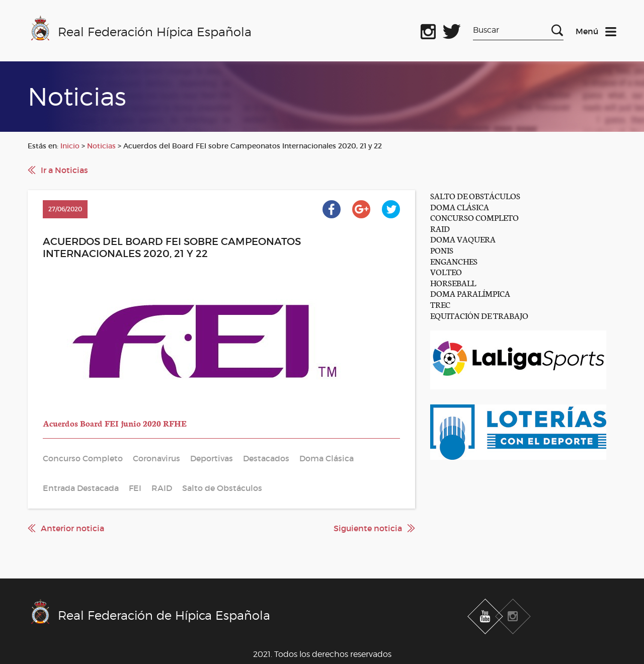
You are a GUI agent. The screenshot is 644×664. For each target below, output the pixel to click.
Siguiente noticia (368, 528)
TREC (440, 304)
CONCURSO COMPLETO (474, 217)
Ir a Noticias (64, 170)
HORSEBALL (453, 282)
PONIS (442, 250)
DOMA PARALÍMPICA (470, 293)
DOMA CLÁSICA (460, 206)
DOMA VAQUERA (463, 239)
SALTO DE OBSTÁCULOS (475, 195)
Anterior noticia (72, 528)
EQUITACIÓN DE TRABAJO (479, 315)
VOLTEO (446, 271)
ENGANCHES (454, 261)
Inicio (70, 146)
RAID (440, 228)
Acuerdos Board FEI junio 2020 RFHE (115, 423)
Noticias (101, 146)
